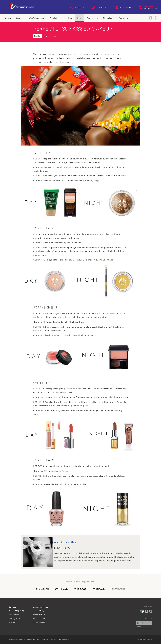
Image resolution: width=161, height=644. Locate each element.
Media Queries (39, 618)
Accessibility (39, 611)
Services (20, 18)
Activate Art (124, 18)
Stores (8, 18)
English (140, 623)
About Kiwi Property (42, 607)
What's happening (37, 18)
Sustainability (39, 622)
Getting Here (92, 18)
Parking (69, 18)
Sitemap (12, 622)
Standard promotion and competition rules (24, 639)
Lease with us (39, 614)
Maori (140, 626)
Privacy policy (64, 639)
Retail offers (55, 18)
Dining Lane (108, 18)
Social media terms (49, 639)
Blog (79, 18)
